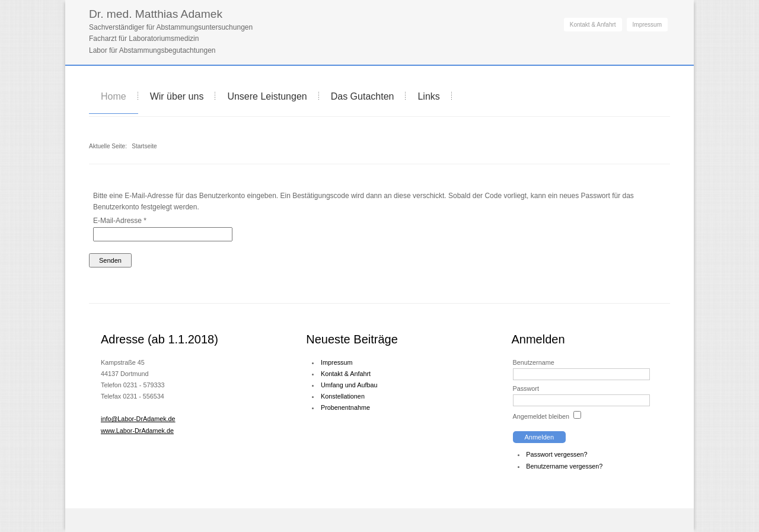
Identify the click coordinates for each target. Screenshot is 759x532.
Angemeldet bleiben (541, 416)
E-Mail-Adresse (120, 221)
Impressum (647, 25)
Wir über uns (177, 96)
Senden (110, 260)
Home (114, 96)
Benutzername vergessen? (564, 466)
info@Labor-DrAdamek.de (138, 419)
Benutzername (534, 362)
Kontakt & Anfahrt (593, 25)
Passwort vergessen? (557, 454)
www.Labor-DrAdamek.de (137, 431)
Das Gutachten (363, 96)
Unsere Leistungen (267, 96)
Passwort (526, 388)
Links (428, 96)
